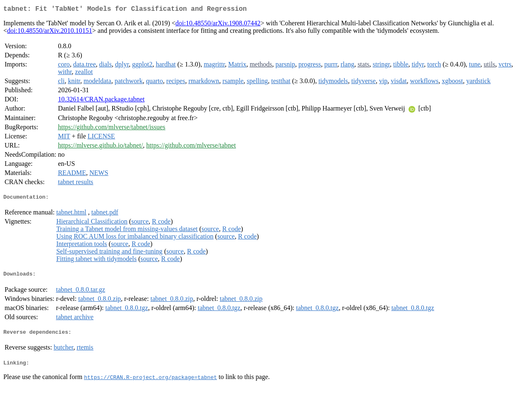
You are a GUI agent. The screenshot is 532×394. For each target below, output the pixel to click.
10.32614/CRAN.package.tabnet (101, 101)
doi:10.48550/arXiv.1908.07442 (218, 25)
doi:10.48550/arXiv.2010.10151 (50, 32)
